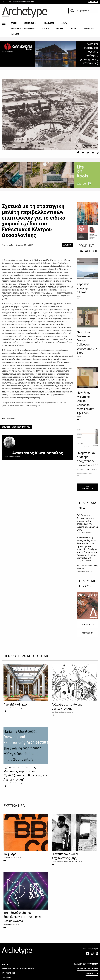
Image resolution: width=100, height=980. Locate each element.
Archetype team (81, 533)
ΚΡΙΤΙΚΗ (46, 29)
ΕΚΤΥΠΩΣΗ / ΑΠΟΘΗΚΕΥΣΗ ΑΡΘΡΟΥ (16, 427)
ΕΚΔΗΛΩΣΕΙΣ (49, 23)
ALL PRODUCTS (88, 487)
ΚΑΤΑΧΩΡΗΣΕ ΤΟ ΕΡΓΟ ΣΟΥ (88, 969)
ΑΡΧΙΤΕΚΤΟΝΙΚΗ (31, 23)
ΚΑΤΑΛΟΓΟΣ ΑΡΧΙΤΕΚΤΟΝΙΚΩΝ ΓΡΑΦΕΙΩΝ (18, 969)
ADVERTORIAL (89, 29)
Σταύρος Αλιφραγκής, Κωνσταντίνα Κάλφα (63, 862)
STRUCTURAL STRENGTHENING (23, 29)
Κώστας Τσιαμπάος (8, 858)
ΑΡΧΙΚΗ (14, 23)
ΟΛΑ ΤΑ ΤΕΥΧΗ (88, 624)
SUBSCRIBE (93, 2)
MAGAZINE (15, 34)
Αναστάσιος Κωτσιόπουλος (10, 708)
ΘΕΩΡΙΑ (64, 23)
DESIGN (74, 29)
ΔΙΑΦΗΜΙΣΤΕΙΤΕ (92, 974)
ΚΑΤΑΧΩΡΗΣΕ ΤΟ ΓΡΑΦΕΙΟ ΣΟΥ (86, 964)
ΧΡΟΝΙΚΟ (60, 29)
